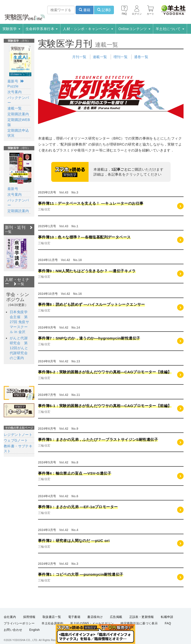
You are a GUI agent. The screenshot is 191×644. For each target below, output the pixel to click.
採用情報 (29, 617)
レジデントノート (18, 435)
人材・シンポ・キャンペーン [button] (88, 29)
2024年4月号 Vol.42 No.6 (58, 496)
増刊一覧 (121, 57)
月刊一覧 (79, 57)
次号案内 (15, 92)
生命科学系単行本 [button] (42, 29)
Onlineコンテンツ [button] (134, 29)
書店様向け (95, 617)
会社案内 (10, 617)
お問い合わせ (13, 630)
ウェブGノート (16, 440)
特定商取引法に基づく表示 (139, 623)
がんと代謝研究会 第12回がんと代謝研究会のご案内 (19, 348)
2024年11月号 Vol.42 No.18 (60, 260)
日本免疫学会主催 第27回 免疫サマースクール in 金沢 (19, 322)
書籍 (85, 10)
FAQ (168, 623)
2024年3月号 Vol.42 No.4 (58, 530)
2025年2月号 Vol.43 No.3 (58, 192)
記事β (104, 10)
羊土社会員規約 (52, 623)
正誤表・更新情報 (142, 617)
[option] (17, 253)
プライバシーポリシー (19, 623)
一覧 (19, 284)
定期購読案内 (18, 114)
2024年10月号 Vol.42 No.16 (60, 294)
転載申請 (167, 617)
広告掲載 (116, 617)
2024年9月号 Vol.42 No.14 (59, 328)
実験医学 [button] (11, 29)
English (35, 630)
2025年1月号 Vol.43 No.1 (58, 226)
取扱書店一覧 (52, 617)
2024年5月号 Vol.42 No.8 (58, 462)
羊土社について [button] (170, 29)
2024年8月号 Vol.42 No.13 (59, 361)
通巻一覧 (141, 57)
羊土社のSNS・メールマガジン (92, 623)
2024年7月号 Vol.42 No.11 (59, 395)
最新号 (13, 81)
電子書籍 (74, 617)
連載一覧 (100, 57)
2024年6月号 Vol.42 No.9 (58, 429)
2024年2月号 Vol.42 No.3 (58, 564)
